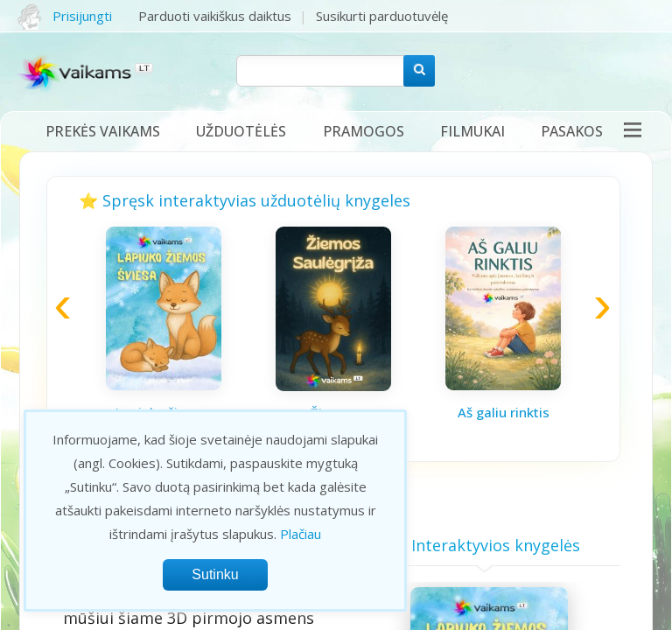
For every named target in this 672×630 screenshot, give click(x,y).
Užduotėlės (241, 131)
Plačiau (301, 534)
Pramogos (364, 131)
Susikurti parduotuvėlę (382, 16)
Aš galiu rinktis (504, 412)
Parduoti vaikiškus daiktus (215, 16)
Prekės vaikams (103, 131)
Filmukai (472, 131)
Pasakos (572, 131)
